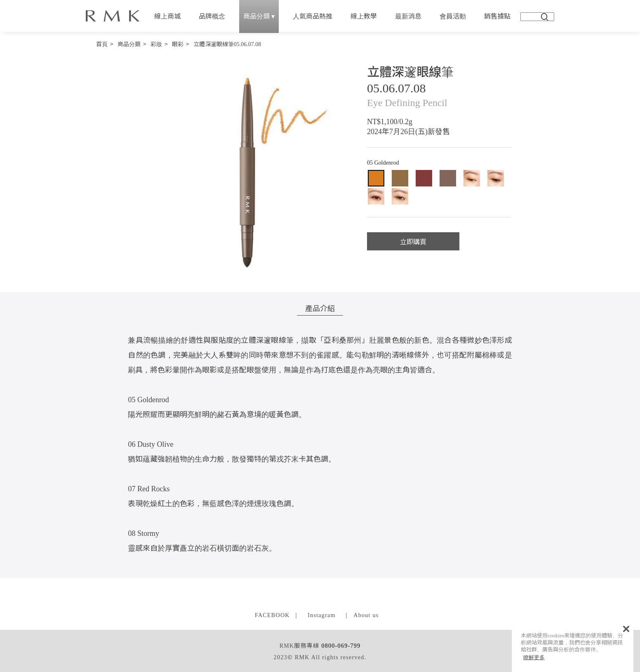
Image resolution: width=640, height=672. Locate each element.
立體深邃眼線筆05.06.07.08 (227, 44)
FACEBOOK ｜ (277, 615)
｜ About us (361, 615)
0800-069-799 (341, 645)
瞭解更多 (534, 657)
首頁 (102, 44)
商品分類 (129, 44)
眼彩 (178, 44)
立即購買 (413, 241)
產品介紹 (320, 308)
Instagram (322, 615)
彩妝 (156, 44)
